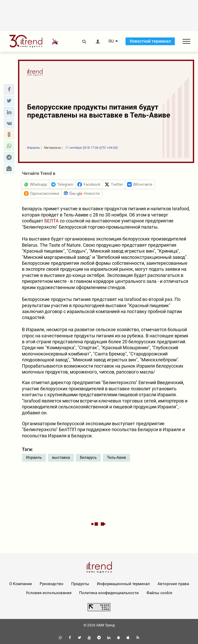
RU (111, 41)
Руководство (52, 584)
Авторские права (173, 584)
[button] (9, 89)
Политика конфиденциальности (109, 593)
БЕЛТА (52, 221)
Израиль (34, 457)
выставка (61, 457)
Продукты (80, 584)
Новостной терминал (150, 41)
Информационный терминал (123, 584)
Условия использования (49, 593)
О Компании (21, 584)
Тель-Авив (117, 457)
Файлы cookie (159, 593)
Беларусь (88, 457)
